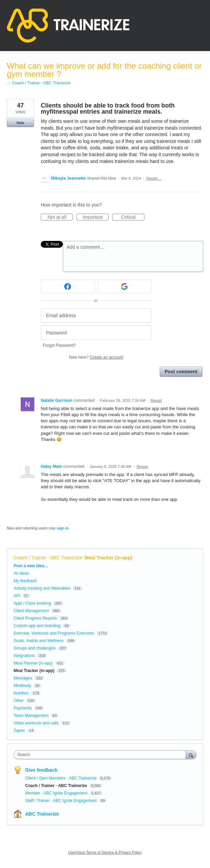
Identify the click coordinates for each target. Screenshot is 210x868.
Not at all (60, 217)
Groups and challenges (34, 648)
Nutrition (21, 693)
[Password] (96, 333)
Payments (23, 708)
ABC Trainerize (42, 814)
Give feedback (41, 770)
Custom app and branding (37, 626)
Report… (154, 178)
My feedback (25, 581)
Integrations (24, 656)
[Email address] (96, 316)
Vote (20, 123)
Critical (133, 217)
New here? (96, 357)
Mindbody (22, 686)
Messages (23, 678)
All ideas (21, 573)
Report (156, 400)
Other (19, 701)
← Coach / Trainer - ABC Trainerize (39, 83)
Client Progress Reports (35, 618)
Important (96, 217)
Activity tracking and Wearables (42, 588)
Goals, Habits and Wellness (39, 641)
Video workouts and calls (36, 723)
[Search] (191, 755)
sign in (63, 528)
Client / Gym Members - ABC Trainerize (61, 778)
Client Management (31, 611)
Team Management (31, 716)
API (17, 596)
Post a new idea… (31, 566)
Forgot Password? (59, 345)
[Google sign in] (125, 286)
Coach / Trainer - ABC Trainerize (48, 558)
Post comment (181, 372)
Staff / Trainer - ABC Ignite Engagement (62, 801)
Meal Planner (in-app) (33, 663)
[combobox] (101, 755)
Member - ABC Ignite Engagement (57, 793)
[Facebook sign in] (68, 286)
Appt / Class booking (32, 603)
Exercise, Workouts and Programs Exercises (54, 633)
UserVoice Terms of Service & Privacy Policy (105, 852)
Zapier (19, 731)
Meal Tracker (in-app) (108, 558)
